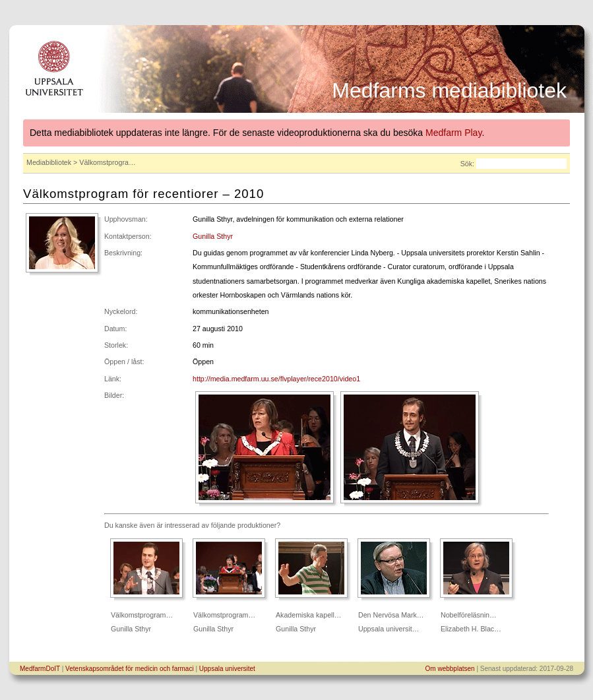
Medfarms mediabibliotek (449, 90)
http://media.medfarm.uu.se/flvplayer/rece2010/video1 (276, 379)
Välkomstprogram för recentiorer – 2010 (143, 194)
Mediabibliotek (49, 162)
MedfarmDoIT (40, 669)
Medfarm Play (453, 133)
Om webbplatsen (450, 669)
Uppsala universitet (227, 669)
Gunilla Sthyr (213, 236)
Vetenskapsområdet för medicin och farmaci (130, 669)
